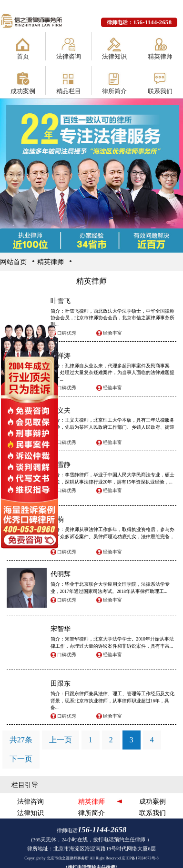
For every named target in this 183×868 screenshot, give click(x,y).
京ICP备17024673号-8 (140, 858)
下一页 (21, 759)
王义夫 (61, 410)
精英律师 (160, 56)
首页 (23, 56)
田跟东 (61, 683)
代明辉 (61, 574)
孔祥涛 (61, 355)
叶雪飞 (61, 301)
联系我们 (160, 91)
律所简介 (114, 91)
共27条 (21, 740)
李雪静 (61, 464)
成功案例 (23, 91)
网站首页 (13, 262)
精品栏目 (69, 91)
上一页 (61, 740)
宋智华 (61, 629)
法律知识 (114, 56)
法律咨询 (69, 56)
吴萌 (57, 519)
